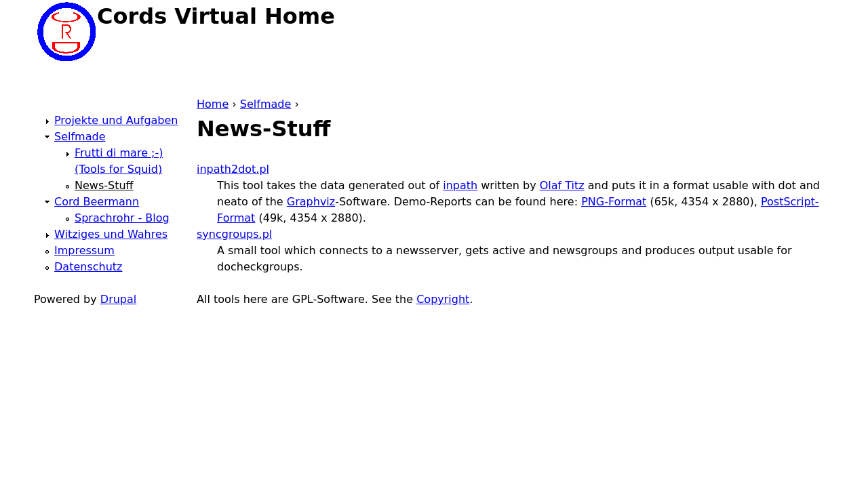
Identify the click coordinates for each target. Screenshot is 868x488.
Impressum (84, 250)
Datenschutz (88, 267)
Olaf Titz (562, 185)
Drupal (118, 299)
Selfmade (265, 104)
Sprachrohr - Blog (122, 218)
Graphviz (311, 202)
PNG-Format (614, 202)
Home (213, 104)
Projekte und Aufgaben (116, 120)
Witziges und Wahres (111, 234)
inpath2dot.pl (233, 169)
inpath (460, 185)
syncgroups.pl (234, 234)
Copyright (443, 299)
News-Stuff (104, 185)
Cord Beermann (97, 202)
